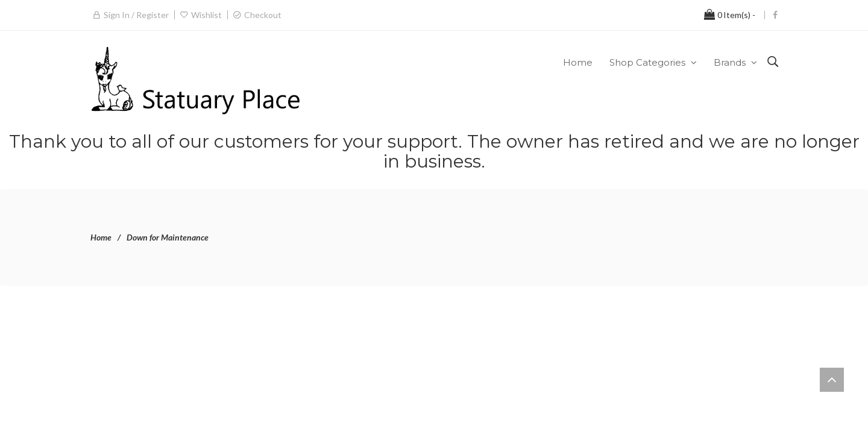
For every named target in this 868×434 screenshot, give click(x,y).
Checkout (263, 15)
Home (101, 237)
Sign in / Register (136, 15)
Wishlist (206, 15)
